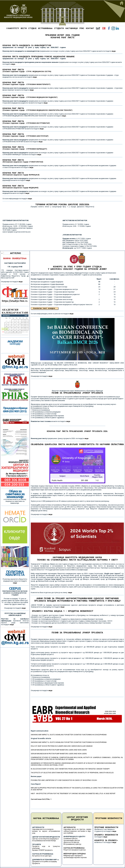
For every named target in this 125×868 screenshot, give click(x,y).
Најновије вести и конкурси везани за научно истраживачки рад (46, 831)
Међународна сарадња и (73, 856)
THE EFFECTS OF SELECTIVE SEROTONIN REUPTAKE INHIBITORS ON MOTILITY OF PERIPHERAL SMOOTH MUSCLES (72, 773)
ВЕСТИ (24, 28)
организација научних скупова (75, 857)
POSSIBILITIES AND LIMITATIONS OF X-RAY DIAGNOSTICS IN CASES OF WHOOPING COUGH (64, 780)
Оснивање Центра (70, 838)
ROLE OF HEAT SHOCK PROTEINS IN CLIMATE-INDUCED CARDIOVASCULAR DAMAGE (62, 746)
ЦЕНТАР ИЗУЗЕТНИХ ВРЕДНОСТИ (77, 818)
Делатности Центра (71, 842)
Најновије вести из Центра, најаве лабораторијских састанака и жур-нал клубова (77, 831)
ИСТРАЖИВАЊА (45, 28)
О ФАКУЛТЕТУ (13, 28)
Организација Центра (72, 840)
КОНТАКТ (90, 28)
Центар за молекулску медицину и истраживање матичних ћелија (45, 840)
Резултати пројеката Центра (75, 850)
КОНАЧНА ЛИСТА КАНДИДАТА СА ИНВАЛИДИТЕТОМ (34, 46)
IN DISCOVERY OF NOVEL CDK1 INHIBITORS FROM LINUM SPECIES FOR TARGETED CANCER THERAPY (70, 769)
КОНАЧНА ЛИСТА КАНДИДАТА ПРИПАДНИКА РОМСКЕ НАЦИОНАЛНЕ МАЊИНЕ (39, 58)
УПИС (82, 28)
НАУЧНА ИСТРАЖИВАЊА (46, 818)
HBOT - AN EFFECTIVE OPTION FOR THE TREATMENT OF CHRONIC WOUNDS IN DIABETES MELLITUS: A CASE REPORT (73, 794)
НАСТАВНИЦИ (72, 28)
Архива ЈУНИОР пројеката (42, 850)
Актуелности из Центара (42, 856)
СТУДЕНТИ (59, 28)
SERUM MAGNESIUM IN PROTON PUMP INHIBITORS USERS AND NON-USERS (59, 750)
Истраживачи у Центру (72, 844)
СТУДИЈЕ (32, 28)
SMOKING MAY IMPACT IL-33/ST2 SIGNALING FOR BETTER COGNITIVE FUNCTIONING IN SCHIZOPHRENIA (69, 735)
